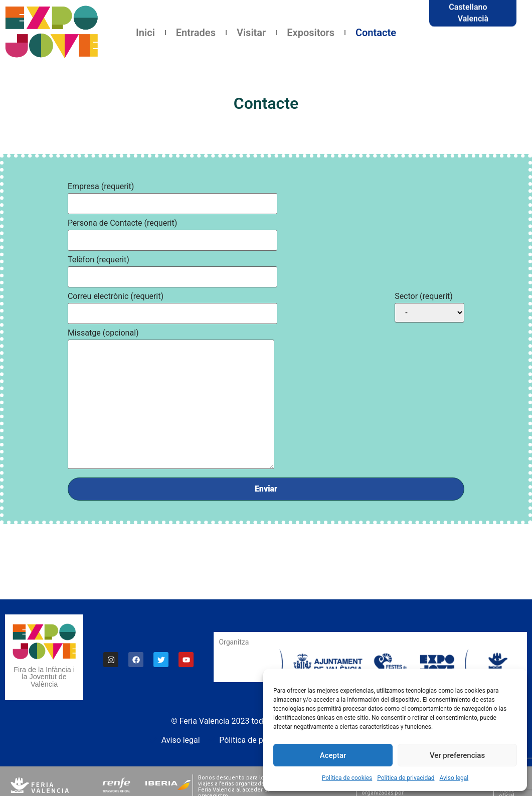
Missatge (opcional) (103, 333)
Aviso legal (454, 778)
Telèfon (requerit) (99, 259)
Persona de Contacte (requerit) (122, 223)
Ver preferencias (457, 755)
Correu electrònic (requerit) (116, 296)
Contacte (376, 33)
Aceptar (333, 755)
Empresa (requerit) (101, 186)
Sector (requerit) (424, 296)
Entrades (196, 33)
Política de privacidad (406, 778)
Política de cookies (347, 778)
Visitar (251, 33)
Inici (145, 33)
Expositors (311, 33)
